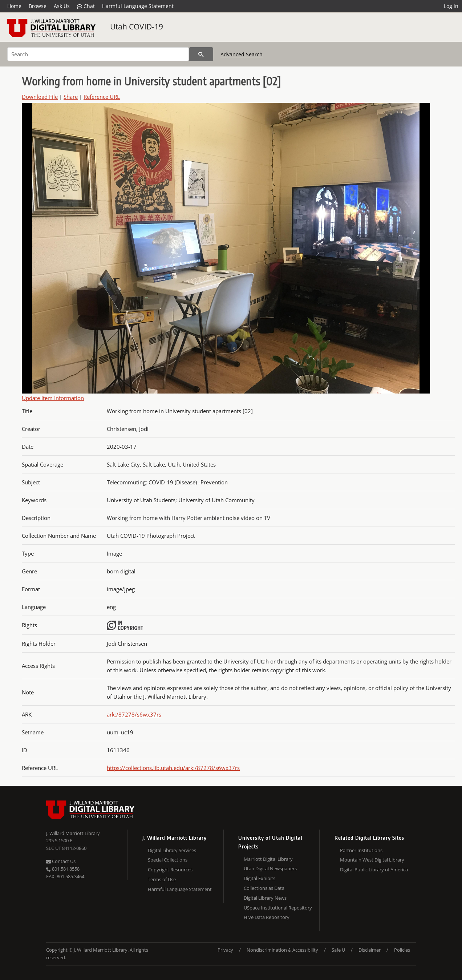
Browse (38, 6)
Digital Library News (265, 898)
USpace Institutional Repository (278, 908)
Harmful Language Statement (138, 6)
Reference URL (102, 97)
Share (71, 97)
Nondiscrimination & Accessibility (282, 950)
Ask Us (62, 6)
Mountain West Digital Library (372, 860)
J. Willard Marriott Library (73, 833)
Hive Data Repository (267, 917)
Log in (451, 6)
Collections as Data (264, 888)
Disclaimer (370, 950)
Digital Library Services (172, 850)
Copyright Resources (170, 870)
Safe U (338, 950)
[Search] (98, 54)
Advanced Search (242, 54)
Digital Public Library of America (374, 870)
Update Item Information (53, 398)
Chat (86, 6)
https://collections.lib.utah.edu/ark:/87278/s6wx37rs (173, 768)
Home (14, 6)
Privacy (225, 950)
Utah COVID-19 (137, 27)
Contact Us (61, 861)
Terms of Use (162, 879)
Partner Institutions (361, 850)
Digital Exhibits (260, 878)
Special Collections (168, 860)
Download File (40, 97)
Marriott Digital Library (268, 859)
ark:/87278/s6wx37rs (134, 714)
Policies (402, 950)
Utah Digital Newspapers (270, 868)
